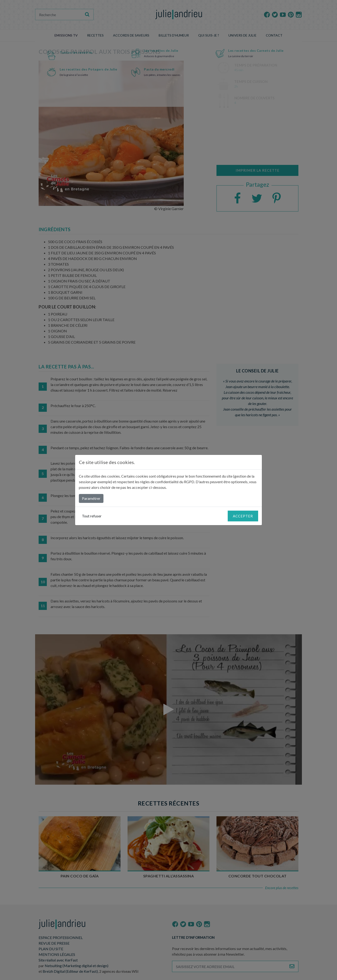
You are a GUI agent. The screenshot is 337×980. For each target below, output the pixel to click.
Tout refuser (92, 516)
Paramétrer (91, 498)
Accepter (243, 516)
